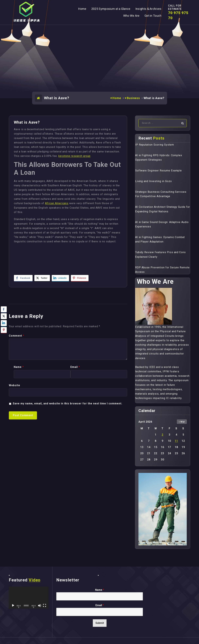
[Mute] (40, 606)
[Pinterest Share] (80, 278)
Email (75, 456)
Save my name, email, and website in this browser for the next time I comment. (68, 492)
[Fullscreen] (45, 606)
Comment (17, 425)
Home (117, 98)
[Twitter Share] (42, 278)
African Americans (57, 203)
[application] (29, 598)
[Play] (13, 606)
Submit (100, 623)
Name (19, 456)
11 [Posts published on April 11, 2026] (176, 441)
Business (133, 98)
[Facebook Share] (23, 278)
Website (14, 474)
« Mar (182, 422)
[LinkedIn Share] (60, 278)
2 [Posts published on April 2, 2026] (163, 435)
